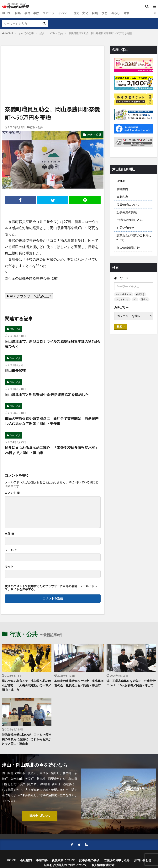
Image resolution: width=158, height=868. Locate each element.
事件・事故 (32, 13)
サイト (9, 567)
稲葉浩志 (140, 294)
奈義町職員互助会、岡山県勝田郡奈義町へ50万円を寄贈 (100, 33)
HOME (6, 13)
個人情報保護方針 (128, 248)
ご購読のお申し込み (130, 220)
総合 (127, 13)
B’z (135, 299)
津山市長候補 (15, 370)
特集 (18, 13)
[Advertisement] (52, 63)
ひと (104, 13)
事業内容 (122, 197)
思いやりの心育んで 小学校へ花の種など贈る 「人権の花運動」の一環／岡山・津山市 (26, 685)
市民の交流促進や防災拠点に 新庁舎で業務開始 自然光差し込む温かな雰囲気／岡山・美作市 (52, 421)
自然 (95, 13)
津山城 (144, 299)
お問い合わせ (125, 228)
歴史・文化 (81, 13)
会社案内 (122, 189)
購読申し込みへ (40, 816)
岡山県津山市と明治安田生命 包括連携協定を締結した (47, 395)
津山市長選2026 (124, 294)
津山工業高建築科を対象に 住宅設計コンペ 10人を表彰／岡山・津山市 (131, 683)
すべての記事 (26, 33)
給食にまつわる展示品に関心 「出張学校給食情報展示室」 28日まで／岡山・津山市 (53, 450)
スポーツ (49, 13)
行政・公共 (57, 33)
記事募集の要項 (127, 212)
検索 (119, 326)
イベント (64, 13)
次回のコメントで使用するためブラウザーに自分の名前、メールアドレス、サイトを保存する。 (51, 588)
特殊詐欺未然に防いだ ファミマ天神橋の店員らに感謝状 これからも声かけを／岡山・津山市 (26, 739)
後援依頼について (128, 204)
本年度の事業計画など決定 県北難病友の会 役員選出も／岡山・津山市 (79, 683)
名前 (9, 534)
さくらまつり (122, 299)
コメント (12, 493)
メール (11, 550)
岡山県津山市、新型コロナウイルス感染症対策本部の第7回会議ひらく (53, 344)
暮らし (116, 13)
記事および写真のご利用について (133, 238)
